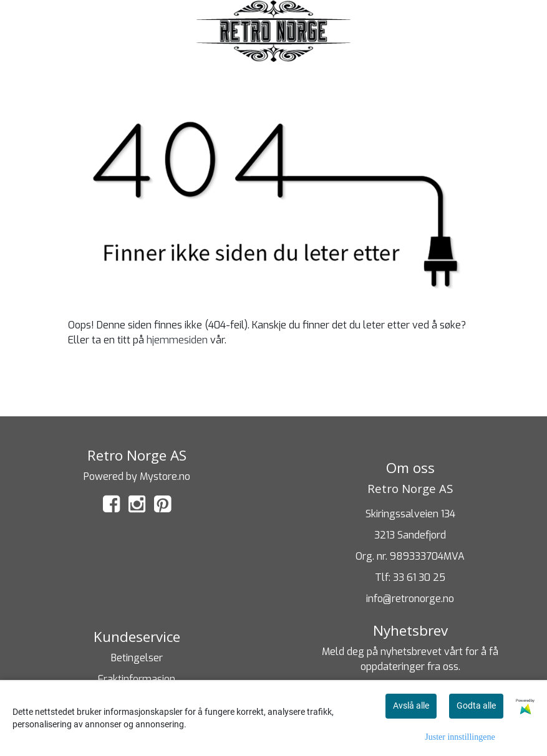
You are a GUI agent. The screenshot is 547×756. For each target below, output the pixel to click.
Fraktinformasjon (137, 679)
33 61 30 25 (419, 577)
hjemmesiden (177, 340)
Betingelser (137, 658)
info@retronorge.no (410, 599)
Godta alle (476, 706)
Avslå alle (411, 706)
